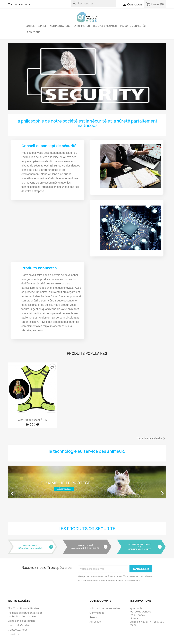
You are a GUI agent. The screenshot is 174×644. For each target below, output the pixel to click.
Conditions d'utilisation (21, 621)
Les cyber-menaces (105, 26)
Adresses (95, 622)
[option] (87, 492)
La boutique (33, 32)
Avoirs (93, 617)
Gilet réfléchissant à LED (33, 420)
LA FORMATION (82, 26)
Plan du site (15, 634)
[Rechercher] (93, 3)
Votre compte (100, 601)
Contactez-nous (19, 4)
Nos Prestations (60, 26)
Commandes (97, 613)
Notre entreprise (36, 26)
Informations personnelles (105, 608)
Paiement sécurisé (19, 625)
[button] (20, 492)
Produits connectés (133, 26)
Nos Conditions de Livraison (24, 608)
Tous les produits (151, 438)
